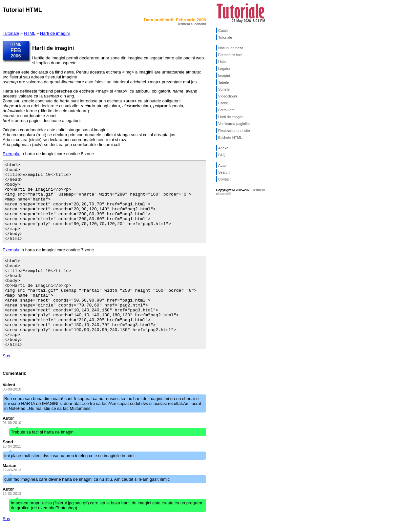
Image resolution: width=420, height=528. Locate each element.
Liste (222, 62)
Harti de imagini (55, 33)
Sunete (224, 89)
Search (224, 172)
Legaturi (225, 69)
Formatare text (230, 55)
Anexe (223, 148)
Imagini (224, 75)
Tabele (223, 82)
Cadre (223, 103)
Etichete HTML (230, 137)
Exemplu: (11, 154)
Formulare (226, 110)
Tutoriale (11, 33)
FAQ (222, 155)
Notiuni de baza (231, 48)
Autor (222, 165)
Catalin (224, 31)
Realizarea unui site (234, 131)
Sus (6, 356)
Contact (224, 179)
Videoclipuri (228, 96)
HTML (30, 33)
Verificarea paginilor (234, 124)
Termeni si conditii (192, 24)
